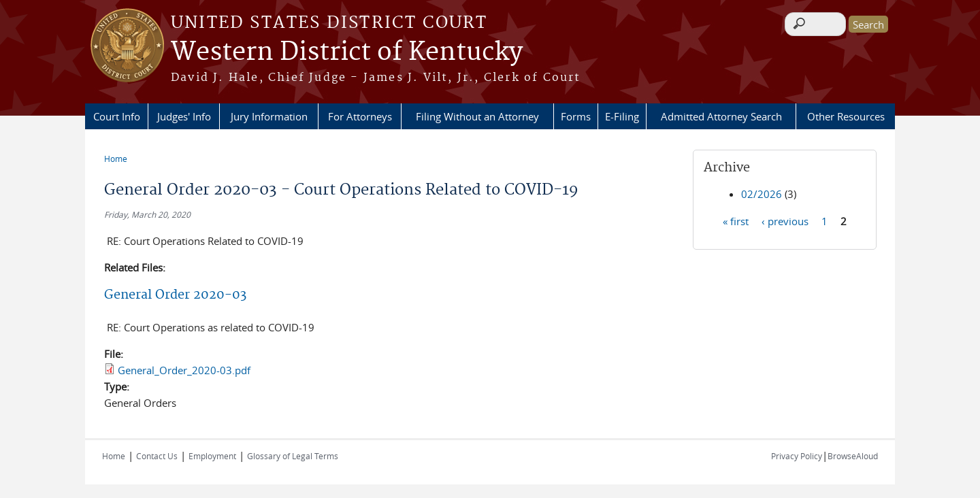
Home (116, 159)
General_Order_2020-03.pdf (184, 370)
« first (736, 220)
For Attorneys (360, 116)
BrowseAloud (853, 456)
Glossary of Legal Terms (293, 456)
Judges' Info (184, 116)
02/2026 (762, 194)
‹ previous (785, 220)
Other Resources (846, 116)
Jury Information (269, 116)
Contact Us (157, 456)
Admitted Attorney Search (721, 116)
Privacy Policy (797, 456)
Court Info (117, 116)
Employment (212, 456)
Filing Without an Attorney (477, 116)
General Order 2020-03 (175, 295)
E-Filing (622, 116)
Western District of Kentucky (347, 52)
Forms (576, 116)
